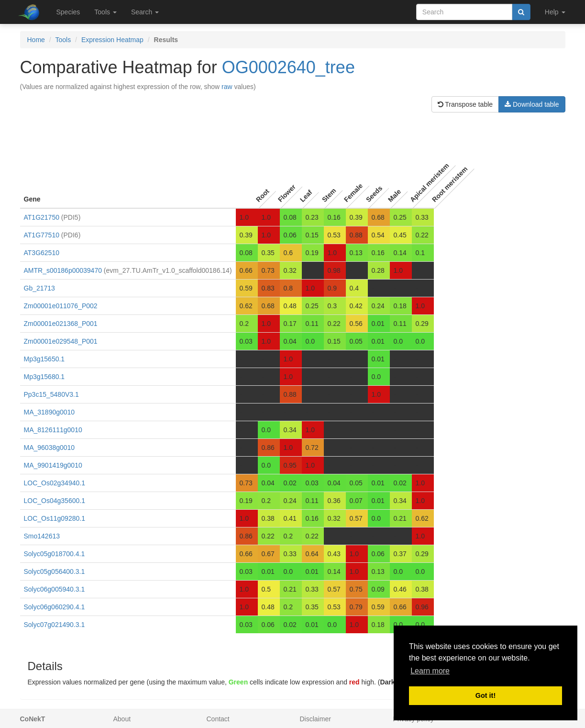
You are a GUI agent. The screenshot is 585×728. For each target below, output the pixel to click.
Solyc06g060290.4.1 (55, 607)
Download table (532, 104)
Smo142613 (42, 536)
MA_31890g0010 (50, 412)
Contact (218, 719)
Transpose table (465, 104)
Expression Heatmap (112, 40)
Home (36, 40)
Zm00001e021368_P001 (61, 324)
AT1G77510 (42, 235)
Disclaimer (315, 719)
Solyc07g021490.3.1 (55, 625)
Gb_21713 (39, 288)
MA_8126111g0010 (53, 430)
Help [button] (555, 12)
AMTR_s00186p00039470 (63, 270)
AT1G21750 (42, 217)
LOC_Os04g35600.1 (55, 501)
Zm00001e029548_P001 (61, 341)
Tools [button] (105, 12)
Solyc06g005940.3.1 (55, 589)
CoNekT (33, 719)
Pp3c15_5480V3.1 (51, 394)
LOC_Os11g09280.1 (55, 518)
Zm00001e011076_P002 (61, 306)
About (122, 719)
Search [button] (145, 12)
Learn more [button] (430, 671)
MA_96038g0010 (50, 448)
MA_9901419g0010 (53, 465)
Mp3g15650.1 (44, 359)
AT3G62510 (42, 253)
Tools (63, 40)
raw (227, 87)
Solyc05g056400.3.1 (55, 571)
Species (68, 12)
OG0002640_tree (288, 67)
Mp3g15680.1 (44, 377)
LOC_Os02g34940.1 (55, 483)
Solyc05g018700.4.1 (55, 554)
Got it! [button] (486, 695)
